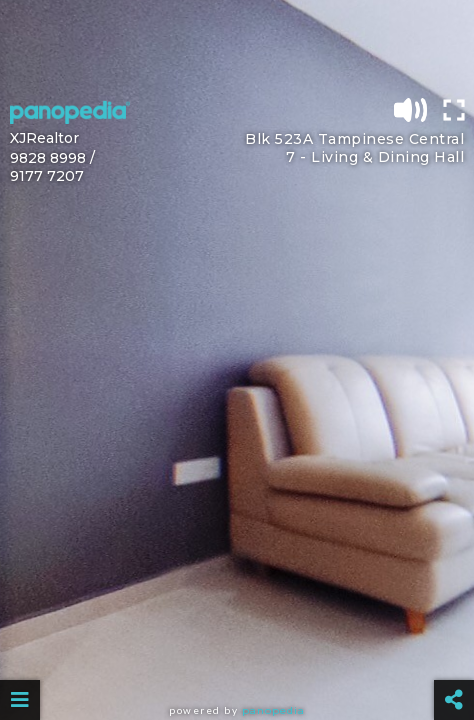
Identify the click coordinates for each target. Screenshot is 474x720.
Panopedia (273, 710)
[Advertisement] (237, 45)
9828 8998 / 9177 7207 (52, 167)
